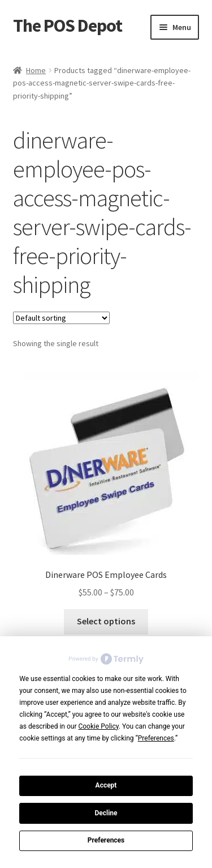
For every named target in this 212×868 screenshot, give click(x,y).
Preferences (106, 840)
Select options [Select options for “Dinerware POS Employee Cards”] (106, 621)
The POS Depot (68, 25)
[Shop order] (61, 318)
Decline (106, 813)
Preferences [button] (156, 738)
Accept (106, 785)
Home (36, 70)
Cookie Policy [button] (98, 726)
